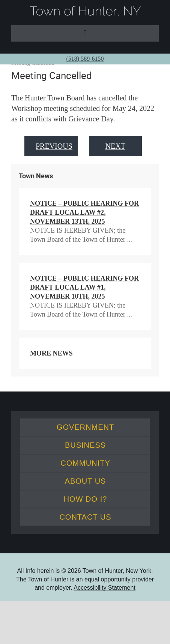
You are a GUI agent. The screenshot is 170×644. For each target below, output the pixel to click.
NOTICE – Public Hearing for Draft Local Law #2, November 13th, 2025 (84, 212)
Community (85, 463)
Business (85, 445)
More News (51, 353)
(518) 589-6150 (85, 59)
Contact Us (85, 517)
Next (115, 146)
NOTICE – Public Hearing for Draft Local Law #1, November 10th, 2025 (84, 287)
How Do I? (86, 499)
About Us (86, 481)
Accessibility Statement (105, 588)
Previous (54, 146)
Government (85, 427)
